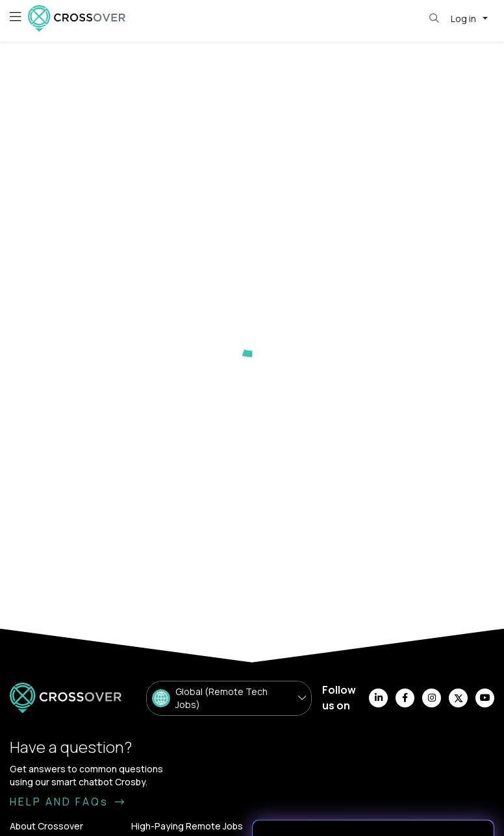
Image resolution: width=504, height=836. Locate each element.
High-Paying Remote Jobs (187, 826)
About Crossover (46, 826)
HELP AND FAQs (68, 802)
